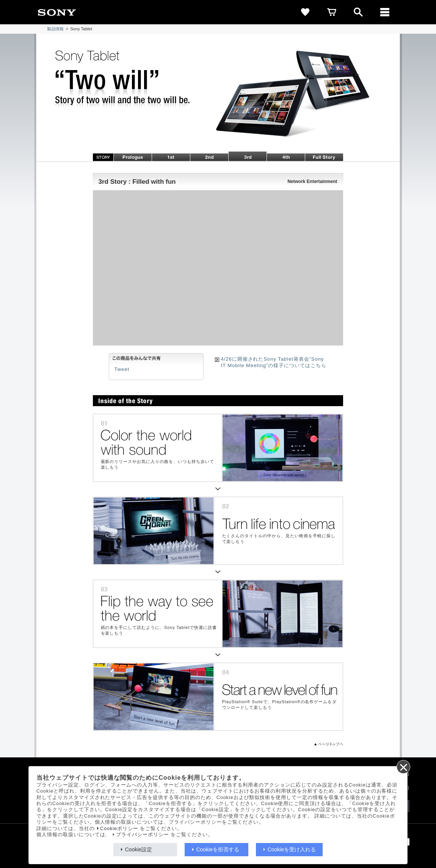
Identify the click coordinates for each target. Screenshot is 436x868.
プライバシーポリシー (143, 835)
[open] (358, 12)
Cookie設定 (139, 849)
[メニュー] (385, 12)
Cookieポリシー (119, 829)
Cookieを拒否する (218, 849)
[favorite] (305, 12)
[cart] (332, 12)
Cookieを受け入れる (292, 849)
